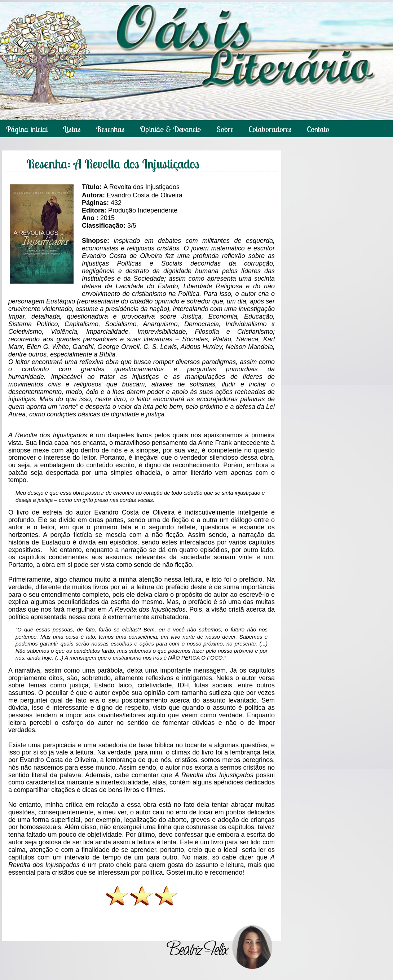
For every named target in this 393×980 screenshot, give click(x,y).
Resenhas (110, 129)
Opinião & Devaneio (170, 129)
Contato (318, 129)
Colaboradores (270, 129)
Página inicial (27, 129)
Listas (72, 129)
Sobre (225, 129)
